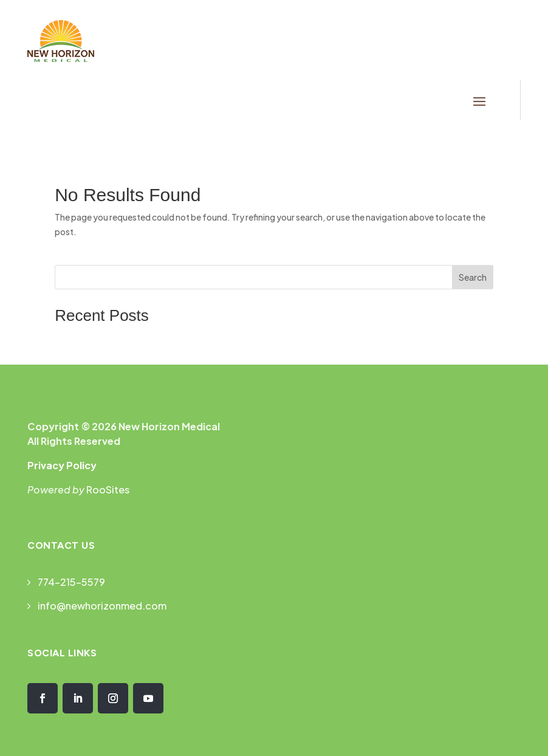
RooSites (108, 490)
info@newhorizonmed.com (102, 606)
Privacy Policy (62, 465)
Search (473, 277)
